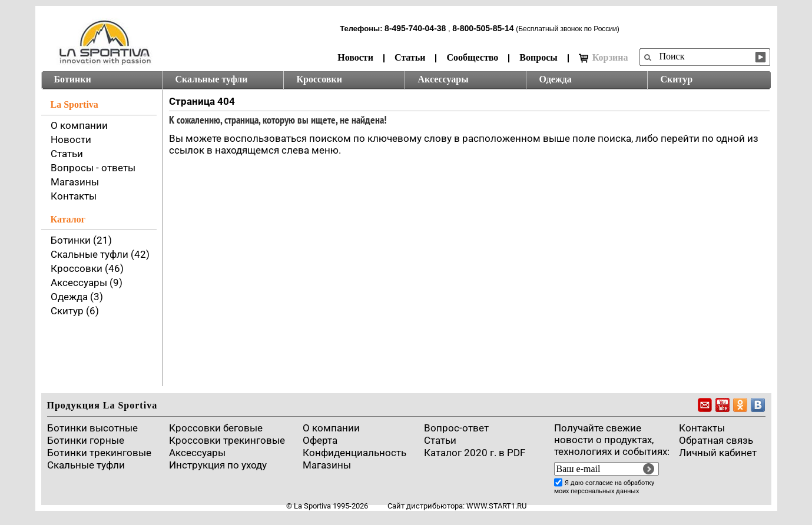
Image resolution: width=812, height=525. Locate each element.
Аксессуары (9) (87, 283)
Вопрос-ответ (456, 428)
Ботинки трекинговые (99, 453)
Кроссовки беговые (216, 428)
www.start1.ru (496, 506)
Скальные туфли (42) (100, 254)
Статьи (410, 57)
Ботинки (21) (81, 240)
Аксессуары (443, 79)
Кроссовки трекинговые (227, 440)
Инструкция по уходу (218, 465)
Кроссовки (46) (87, 268)
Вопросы (538, 57)
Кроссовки (319, 79)
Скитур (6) (75, 311)
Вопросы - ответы (93, 168)
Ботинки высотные (92, 428)
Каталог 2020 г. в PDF (475, 453)
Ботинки (73, 79)
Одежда (556, 79)
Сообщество (472, 57)
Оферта (320, 440)
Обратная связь (716, 440)
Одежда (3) (77, 297)
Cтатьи (440, 440)
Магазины (75, 182)
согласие (599, 483)
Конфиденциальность (354, 453)
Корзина (604, 58)
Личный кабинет (718, 453)
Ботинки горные (86, 440)
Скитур (677, 79)
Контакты (74, 196)
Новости (355, 57)
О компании (79, 125)
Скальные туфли (212, 79)
